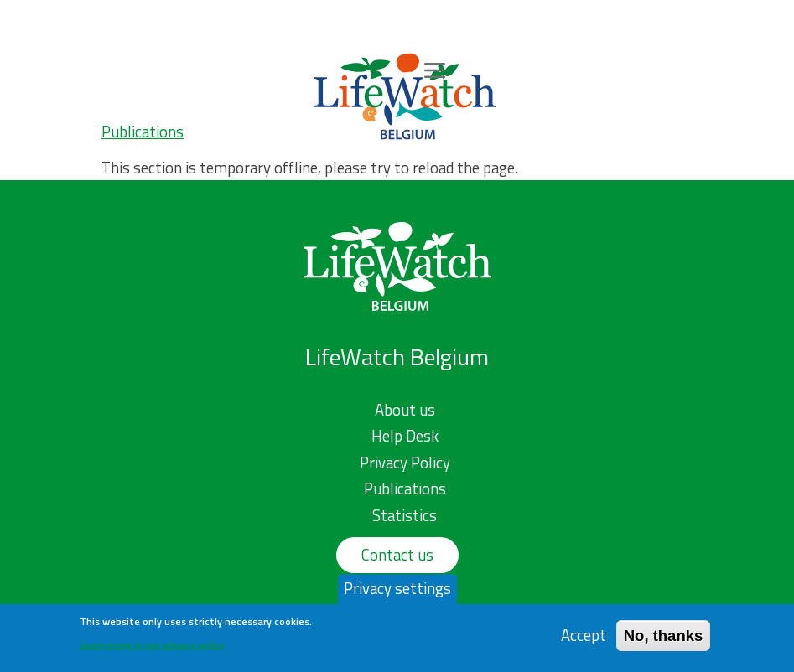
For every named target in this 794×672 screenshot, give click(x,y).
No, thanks (664, 640)
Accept (584, 640)
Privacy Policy (405, 463)
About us (405, 410)
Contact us (397, 555)
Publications (143, 132)
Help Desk (405, 436)
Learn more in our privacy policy (152, 649)
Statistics (405, 515)
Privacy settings (397, 593)
